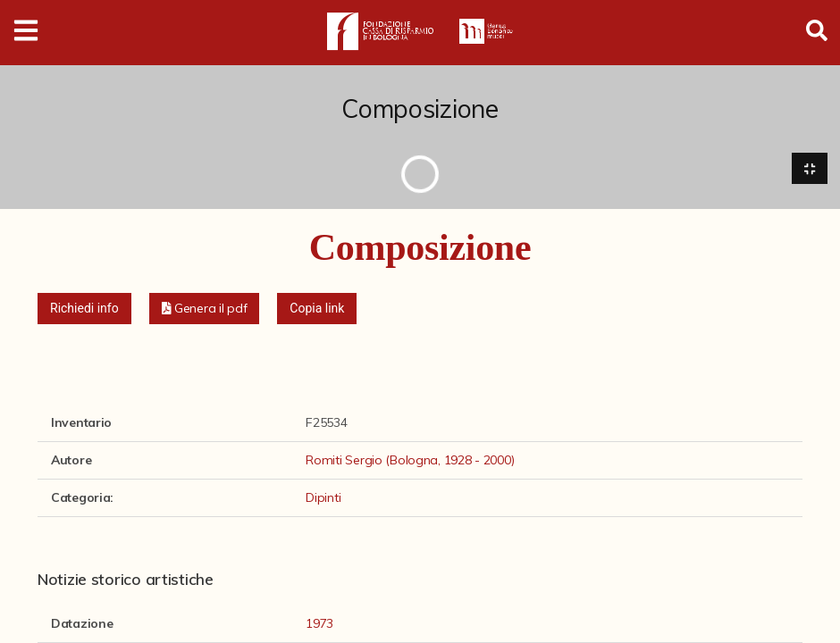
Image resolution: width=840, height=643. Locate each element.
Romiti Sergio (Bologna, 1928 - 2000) (410, 460)
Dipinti (323, 497)
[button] (205, 309)
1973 (319, 624)
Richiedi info (84, 308)
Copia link (317, 308)
